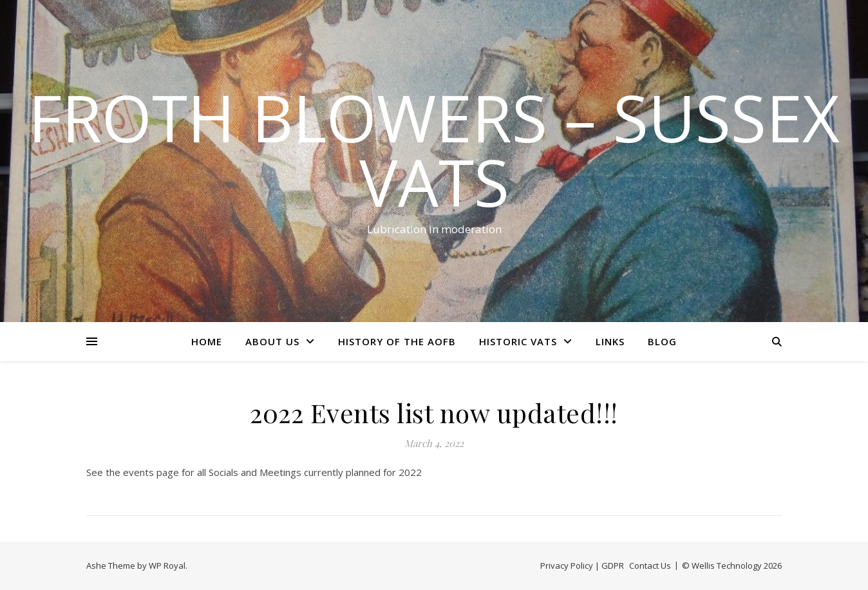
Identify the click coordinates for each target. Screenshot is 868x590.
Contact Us (650, 566)
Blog (662, 341)
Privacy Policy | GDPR (582, 566)
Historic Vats (518, 341)
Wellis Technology (727, 566)
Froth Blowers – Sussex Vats (434, 149)
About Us (272, 341)
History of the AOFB (397, 341)
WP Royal (167, 566)
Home (207, 341)
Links (610, 341)
